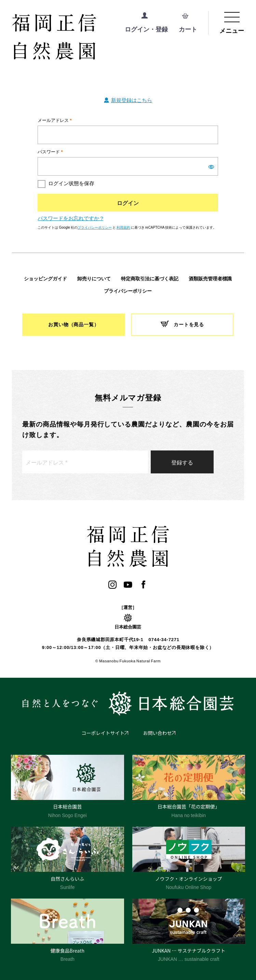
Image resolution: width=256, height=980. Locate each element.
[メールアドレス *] (85, 462)
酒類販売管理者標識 (210, 279)
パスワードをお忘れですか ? (70, 218)
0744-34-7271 (164, 640)
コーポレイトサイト (103, 733)
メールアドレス (55, 120)
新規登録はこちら (132, 100)
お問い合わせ (158, 733)
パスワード (50, 151)
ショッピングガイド (45, 279)
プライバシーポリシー (95, 227)
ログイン (128, 203)
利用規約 (123, 227)
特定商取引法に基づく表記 (150, 279)
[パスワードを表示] (211, 167)
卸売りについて (94, 279)
